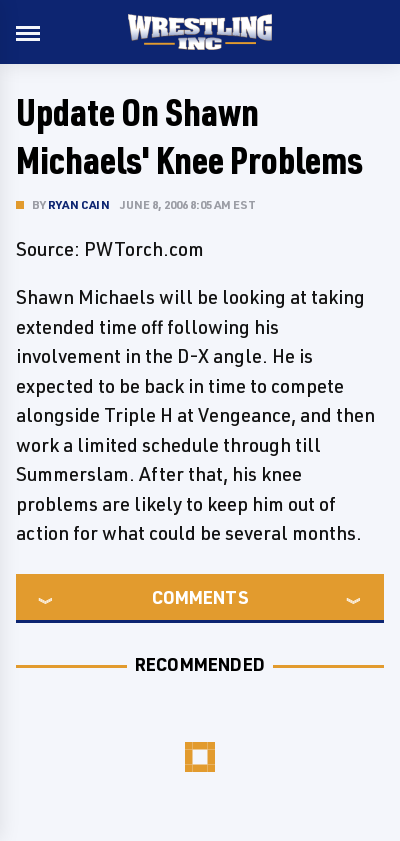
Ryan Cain (79, 204)
